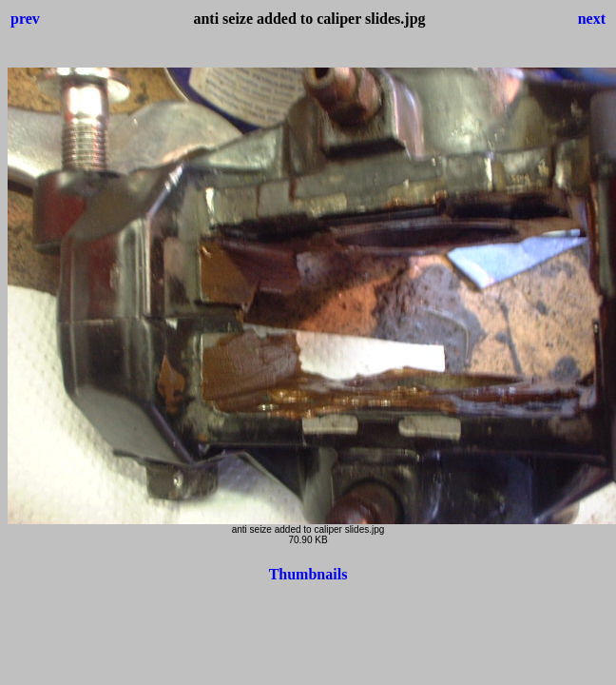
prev (25, 19)
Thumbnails (308, 574)
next (592, 19)
